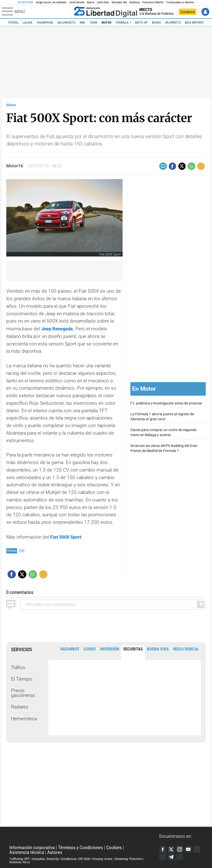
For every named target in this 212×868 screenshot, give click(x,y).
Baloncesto (67, 22)
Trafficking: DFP (19, 858)
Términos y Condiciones (81, 847)
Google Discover (198, 849)
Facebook (163, 849)
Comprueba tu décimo (180, 2)
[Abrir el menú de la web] (37, 12)
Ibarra (91, 2)
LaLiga (28, 22)
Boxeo (156, 22)
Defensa (135, 2)
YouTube (189, 849)
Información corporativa (32, 847)
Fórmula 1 (123, 22)
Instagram (180, 849)
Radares (20, 706)
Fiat (22, 550)
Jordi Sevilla (77, 2)
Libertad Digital (84, 836)
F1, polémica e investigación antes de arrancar (166, 403)
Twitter (172, 849)
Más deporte (194, 22)
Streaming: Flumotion (128, 858)
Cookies (114, 847)
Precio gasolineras (23, 693)
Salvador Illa (119, 2)
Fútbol (13, 22)
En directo (173, 22)
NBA (83, 22)
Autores (55, 852)
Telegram (172, 856)
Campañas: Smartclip (45, 858)
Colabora (188, 12)
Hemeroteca (24, 718)
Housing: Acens (102, 858)
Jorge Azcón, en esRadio (51, 2)
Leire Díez (103, 2)
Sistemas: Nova (19, 862)
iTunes (180, 856)
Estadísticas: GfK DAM (75, 858)
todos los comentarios (50, 604)
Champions (45, 22)
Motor (106, 22)
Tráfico (18, 667)
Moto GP (141, 22)
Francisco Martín (153, 2)
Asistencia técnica (27, 852)
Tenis (94, 22)
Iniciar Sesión (205, 12)
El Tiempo (22, 679)
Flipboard (163, 856)
